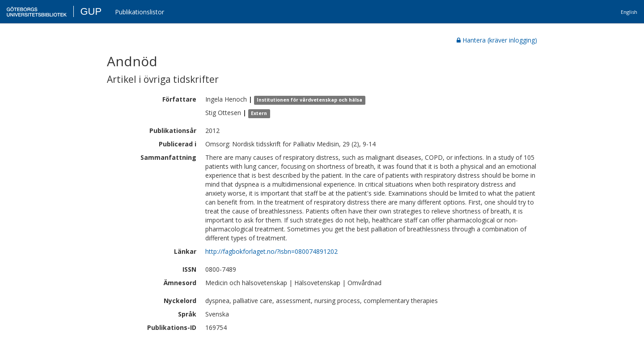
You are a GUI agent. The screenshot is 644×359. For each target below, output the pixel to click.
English (629, 12)
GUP (91, 11)
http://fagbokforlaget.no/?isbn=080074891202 (271, 251)
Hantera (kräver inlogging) (497, 40)
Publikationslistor (140, 12)
